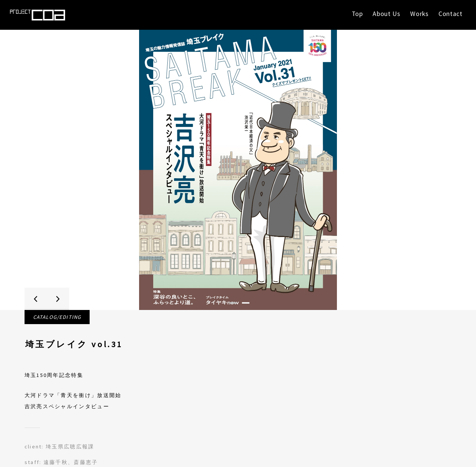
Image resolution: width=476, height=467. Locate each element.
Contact (451, 14)
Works (419, 14)
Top (357, 14)
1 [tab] (233, 301)
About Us (387, 14)
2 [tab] (245, 301)
